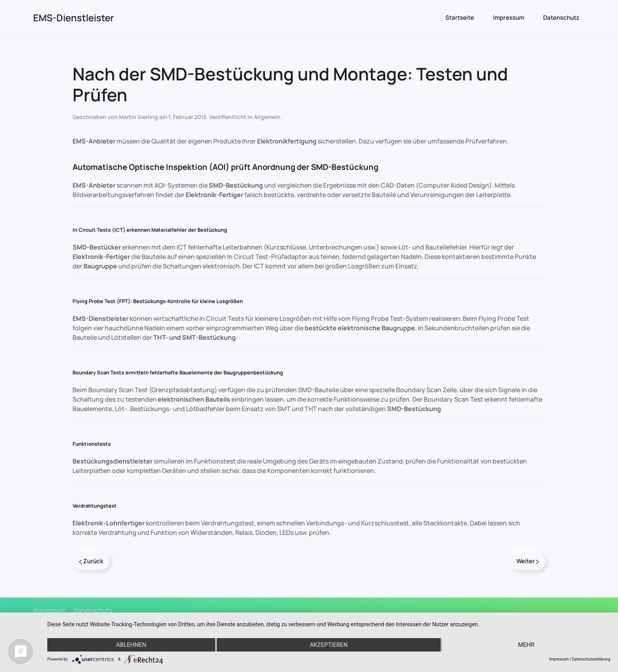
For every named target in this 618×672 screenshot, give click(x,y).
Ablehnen (131, 645)
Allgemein (267, 117)
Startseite (460, 18)
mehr (526, 645)
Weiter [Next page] (528, 561)
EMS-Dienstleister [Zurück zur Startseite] (74, 18)
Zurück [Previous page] (91, 561)
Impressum (509, 18)
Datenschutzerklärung (591, 659)
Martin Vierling (139, 117)
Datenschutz (561, 18)
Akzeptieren (329, 645)
